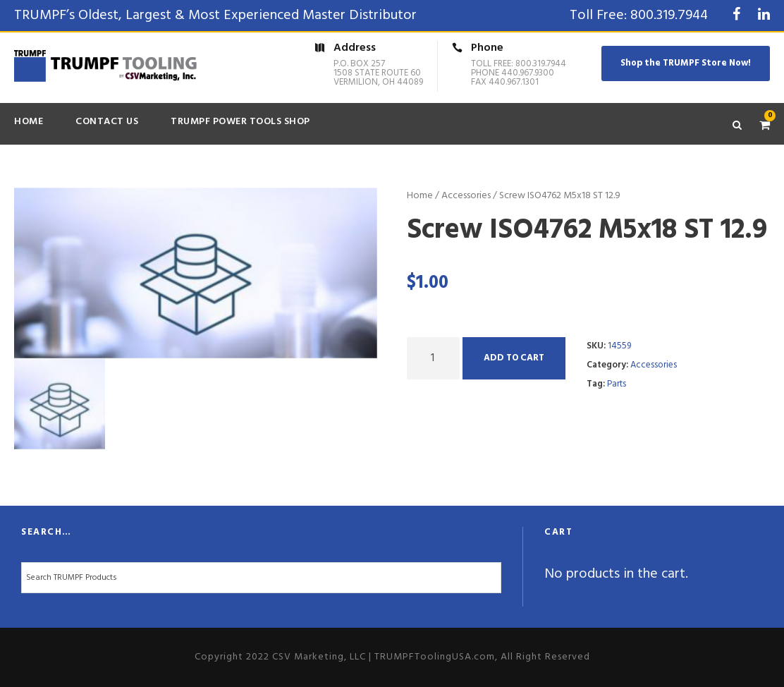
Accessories (466, 196)
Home (29, 122)
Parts (617, 384)
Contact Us (107, 122)
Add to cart (514, 358)
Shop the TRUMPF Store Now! (686, 63)
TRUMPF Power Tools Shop (240, 122)
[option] (196, 273)
